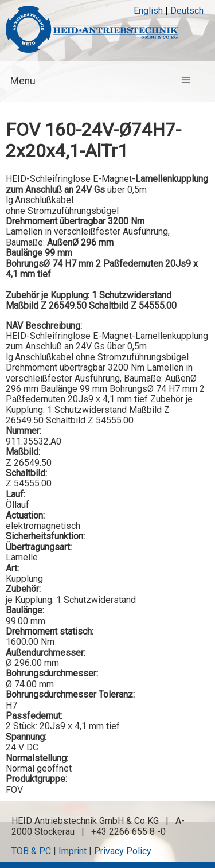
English (148, 11)
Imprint (73, 851)
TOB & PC (31, 851)
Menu (23, 81)
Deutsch (187, 11)
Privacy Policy (123, 851)
